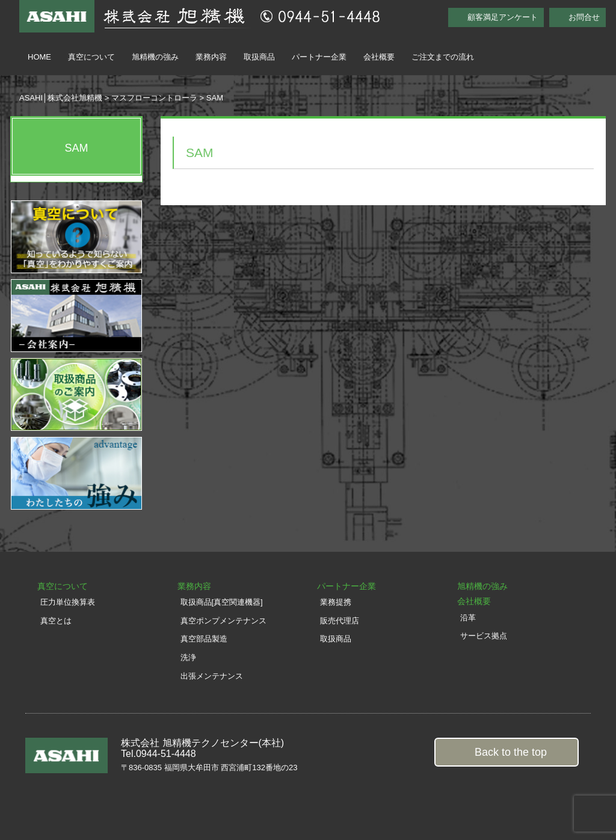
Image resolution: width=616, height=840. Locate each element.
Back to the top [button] (511, 752)
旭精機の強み (155, 57)
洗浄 (188, 657)
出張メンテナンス (212, 676)
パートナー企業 (319, 57)
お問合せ (584, 17)
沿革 (468, 618)
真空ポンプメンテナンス (223, 621)
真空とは (56, 621)
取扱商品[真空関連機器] (222, 602)
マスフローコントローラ (154, 98)
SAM (76, 148)
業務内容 (211, 57)
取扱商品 (259, 57)
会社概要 (379, 57)
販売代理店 (340, 621)
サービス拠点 (484, 636)
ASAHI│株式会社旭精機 (61, 98)
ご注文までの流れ (443, 57)
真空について (91, 57)
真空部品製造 (204, 639)
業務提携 (336, 602)
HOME (39, 57)
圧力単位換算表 (68, 602)
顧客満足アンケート (503, 17)
